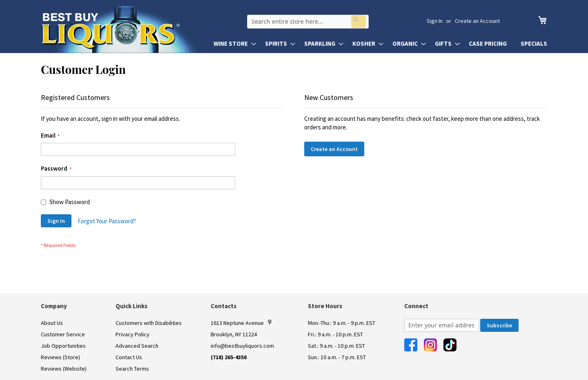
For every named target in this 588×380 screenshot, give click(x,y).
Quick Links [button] (131, 306)
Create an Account (477, 21)
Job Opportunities (63, 346)
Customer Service (63, 334)
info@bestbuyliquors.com (242, 346)
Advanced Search (137, 346)
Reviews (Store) (60, 357)
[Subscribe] (499, 325)
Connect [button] (416, 306)
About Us (52, 323)
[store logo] (123, 29)
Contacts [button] (224, 306)
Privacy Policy (133, 334)
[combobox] (321, 21)
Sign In (435, 21)
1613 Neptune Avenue (241, 323)
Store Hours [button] (325, 306)
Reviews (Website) (64, 369)
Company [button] (54, 306)
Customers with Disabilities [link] (149, 323)
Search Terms (132, 369)
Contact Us (129, 357)
